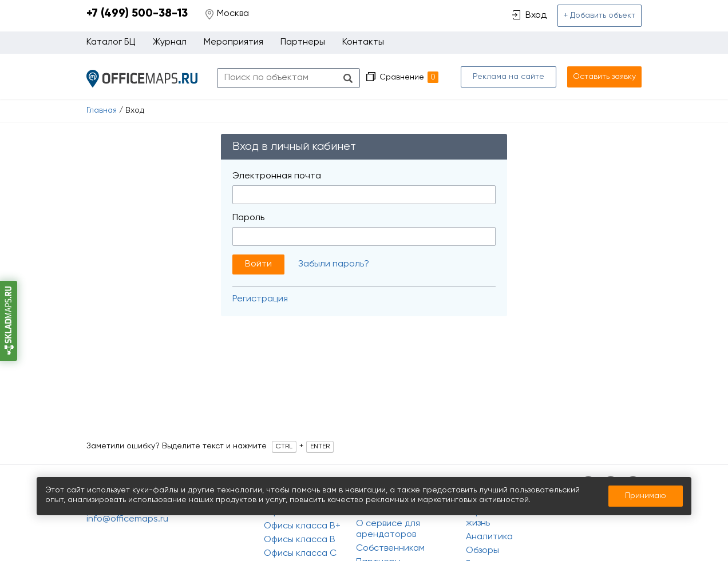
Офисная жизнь (486, 518)
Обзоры (482, 551)
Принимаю (646, 496)
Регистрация (260, 299)
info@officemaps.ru (127, 519)
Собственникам (390, 548)
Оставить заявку (604, 77)
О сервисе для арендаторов (388, 529)
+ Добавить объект (600, 15)
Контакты (363, 42)
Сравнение (409, 77)
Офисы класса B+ (302, 526)
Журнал (170, 42)
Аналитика (489, 537)
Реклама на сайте (509, 77)
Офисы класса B (300, 540)
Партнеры (303, 42)
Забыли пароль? (334, 264)
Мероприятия (234, 42)
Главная (102, 110)
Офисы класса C (300, 554)
